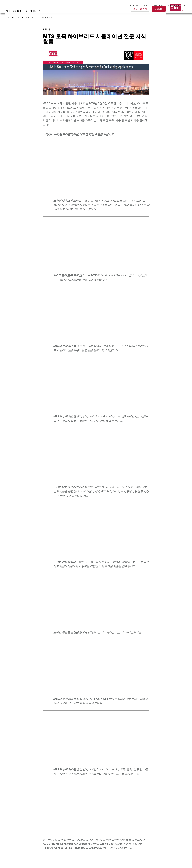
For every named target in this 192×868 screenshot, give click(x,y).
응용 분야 (38, 11)
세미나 (46, 29)
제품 (47, 11)
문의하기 (178, 9)
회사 (62, 11)
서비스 (54, 11)
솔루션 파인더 (159, 9)
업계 (30, 11)
